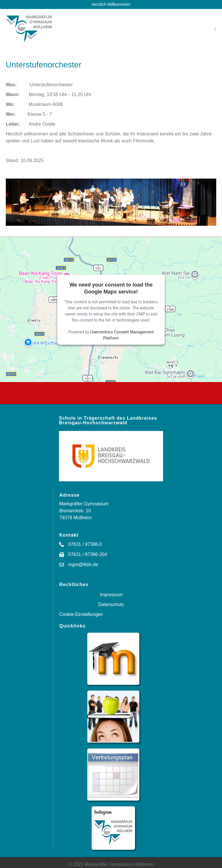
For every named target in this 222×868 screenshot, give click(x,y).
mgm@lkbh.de (83, 565)
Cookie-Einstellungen (81, 614)
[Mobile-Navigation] (215, 29)
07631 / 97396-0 (85, 544)
